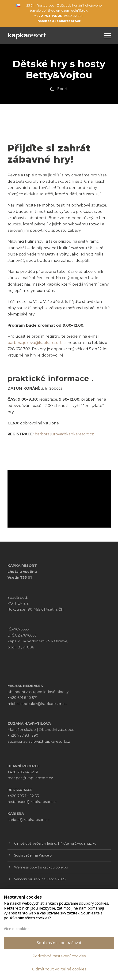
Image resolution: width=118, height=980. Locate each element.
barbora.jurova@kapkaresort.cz (64, 434)
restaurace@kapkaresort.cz (32, 802)
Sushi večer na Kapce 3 (33, 855)
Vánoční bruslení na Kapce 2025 (40, 879)
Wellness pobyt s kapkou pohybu (41, 867)
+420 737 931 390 (23, 735)
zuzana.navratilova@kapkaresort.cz (39, 741)
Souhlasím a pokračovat (59, 943)
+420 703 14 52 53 (23, 796)
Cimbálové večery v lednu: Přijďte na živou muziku (55, 843)
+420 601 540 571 (23, 698)
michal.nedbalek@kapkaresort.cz (37, 704)
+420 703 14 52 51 (23, 772)
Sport (63, 89)
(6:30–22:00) (58, 16)
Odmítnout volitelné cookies (59, 969)
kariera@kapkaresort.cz (29, 820)
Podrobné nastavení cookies (59, 956)
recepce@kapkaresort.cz (30, 778)
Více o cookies (17, 929)
